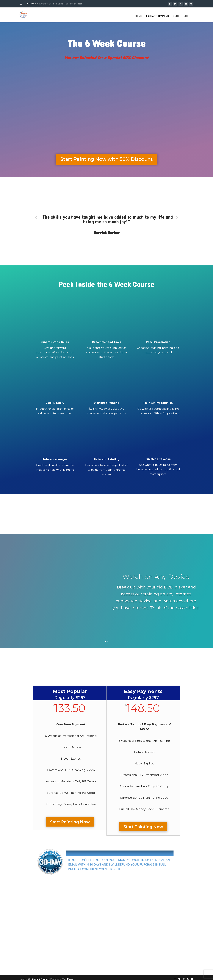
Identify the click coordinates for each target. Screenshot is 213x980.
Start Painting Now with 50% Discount (106, 157)
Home (139, 14)
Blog (176, 14)
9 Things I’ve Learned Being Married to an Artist (59, 4)
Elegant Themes (40, 977)
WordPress (68, 977)
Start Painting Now (70, 819)
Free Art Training (158, 14)
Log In (187, 14)
